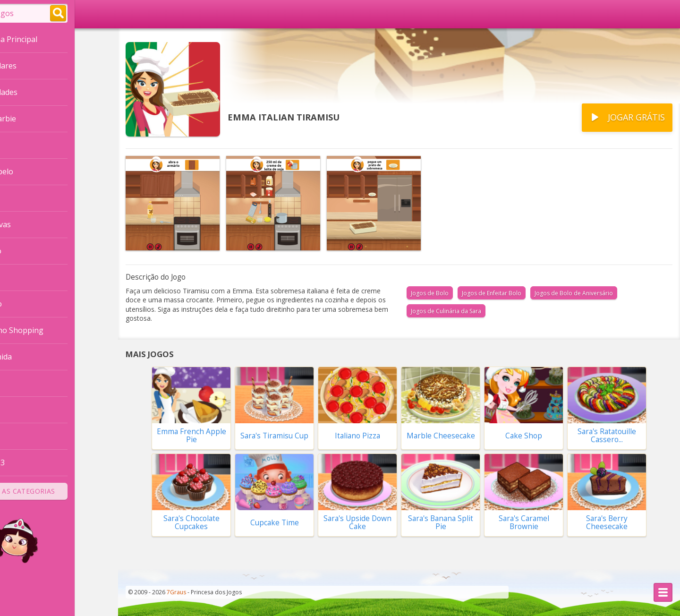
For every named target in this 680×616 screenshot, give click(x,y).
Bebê (16, 383)
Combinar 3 (28, 462)
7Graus (176, 592)
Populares (34, 67)
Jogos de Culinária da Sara (446, 311)
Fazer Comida (31, 357)
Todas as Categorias (59, 491)
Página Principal (44, 40)
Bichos (19, 410)
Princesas (24, 145)
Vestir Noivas (31, 224)
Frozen (20, 198)
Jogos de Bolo (430, 293)
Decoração (26, 251)
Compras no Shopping (47, 330)
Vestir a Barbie (33, 119)
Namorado (26, 304)
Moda (17, 436)
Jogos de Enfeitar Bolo (492, 293)
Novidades (34, 93)
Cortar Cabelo (32, 171)
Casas (17, 277)
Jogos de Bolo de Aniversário (574, 293)
